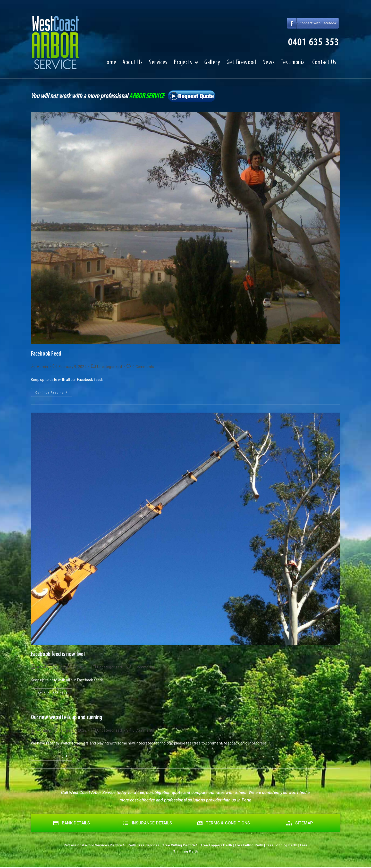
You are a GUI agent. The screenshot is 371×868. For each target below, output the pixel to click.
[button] (308, 43)
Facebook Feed (46, 354)
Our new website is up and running (67, 718)
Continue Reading (54, 391)
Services (158, 64)
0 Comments (143, 367)
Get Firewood (241, 64)
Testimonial (293, 64)
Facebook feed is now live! (58, 654)
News (268, 64)
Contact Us (324, 64)
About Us (133, 64)
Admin (42, 367)
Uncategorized (109, 367)
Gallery (212, 64)
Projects (186, 64)
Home (110, 64)
